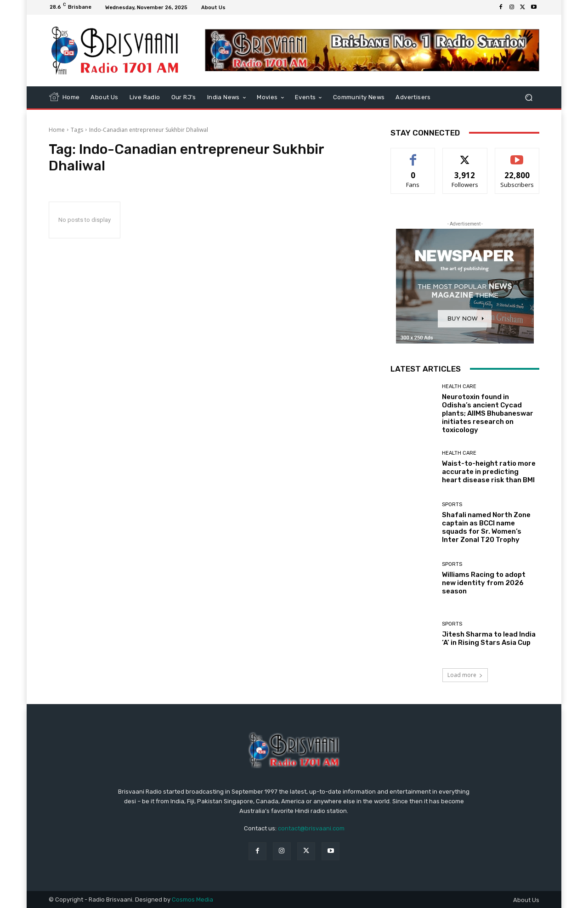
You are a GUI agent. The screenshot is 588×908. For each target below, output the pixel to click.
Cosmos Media (192, 900)
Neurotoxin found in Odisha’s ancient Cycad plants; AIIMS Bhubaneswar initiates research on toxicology (488, 413)
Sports (452, 505)
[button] (529, 97)
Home (57, 130)
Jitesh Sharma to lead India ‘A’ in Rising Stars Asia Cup (489, 638)
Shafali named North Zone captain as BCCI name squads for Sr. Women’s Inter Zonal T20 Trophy (486, 527)
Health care (459, 386)
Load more (465, 675)
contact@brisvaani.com (311, 828)
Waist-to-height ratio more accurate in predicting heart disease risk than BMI (489, 472)
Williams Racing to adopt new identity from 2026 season (484, 583)
